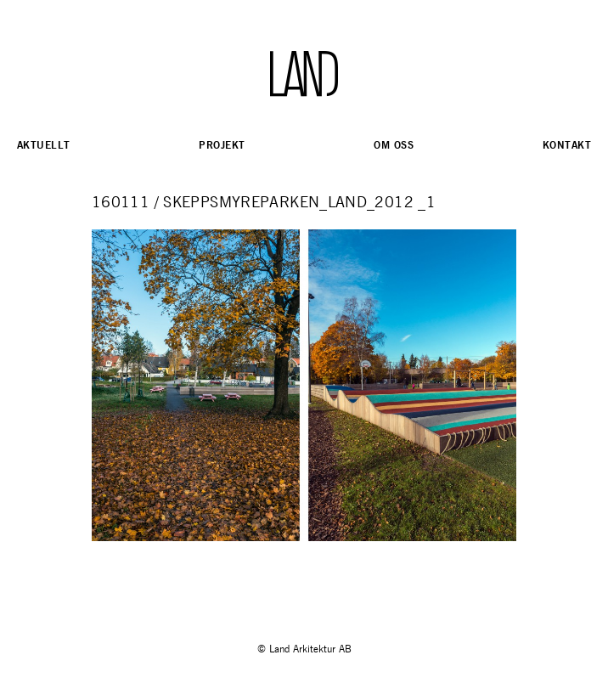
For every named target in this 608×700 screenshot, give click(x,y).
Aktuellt (43, 145)
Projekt (222, 145)
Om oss (394, 145)
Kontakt (567, 145)
